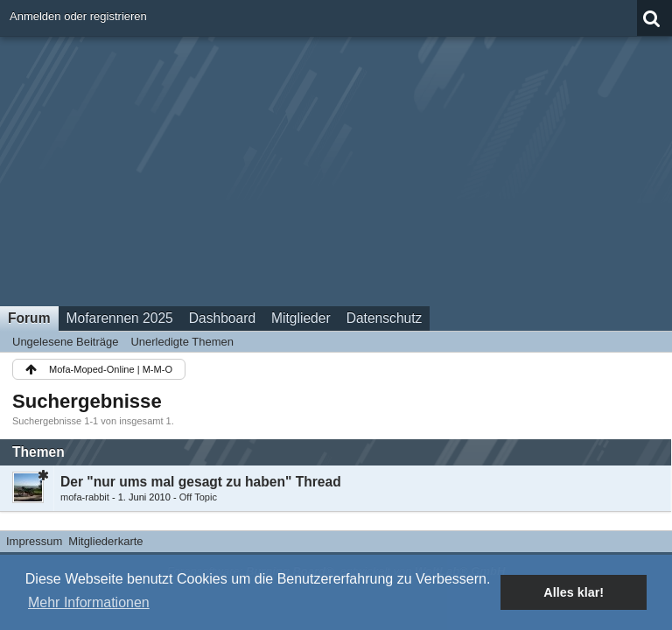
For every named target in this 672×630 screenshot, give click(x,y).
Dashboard (222, 318)
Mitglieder (301, 318)
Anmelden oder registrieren (78, 16)
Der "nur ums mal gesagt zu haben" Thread (201, 482)
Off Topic (198, 497)
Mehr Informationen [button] (89, 602)
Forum (29, 318)
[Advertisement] (336, 165)
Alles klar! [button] (574, 592)
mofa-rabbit (85, 497)
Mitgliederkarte (105, 541)
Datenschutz (385, 318)
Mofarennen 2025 (120, 318)
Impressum (34, 541)
